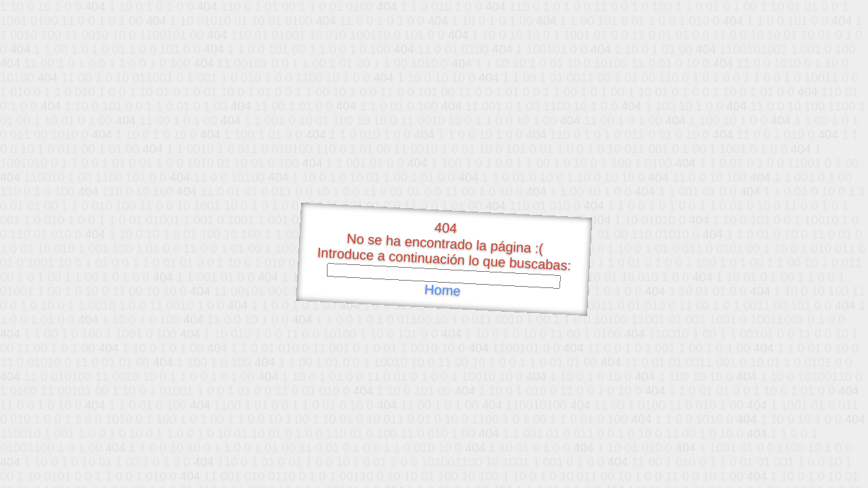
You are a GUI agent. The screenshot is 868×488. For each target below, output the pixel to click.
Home (442, 290)
